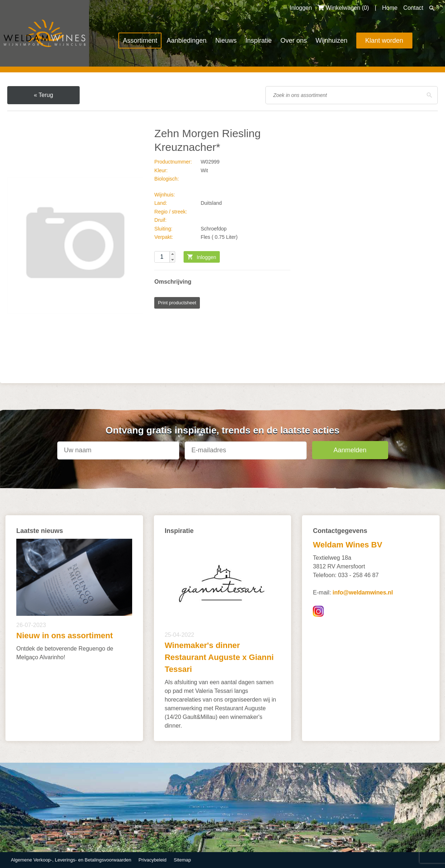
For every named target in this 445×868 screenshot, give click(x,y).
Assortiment (140, 41)
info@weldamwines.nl (363, 592)
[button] (172, 254)
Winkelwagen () (343, 8)
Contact (413, 8)
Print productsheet (177, 303)
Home (390, 8)
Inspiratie (258, 41)
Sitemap (182, 860)
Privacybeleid (152, 860)
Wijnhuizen (331, 41)
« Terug (43, 95)
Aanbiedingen (186, 41)
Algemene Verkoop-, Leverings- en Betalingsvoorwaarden (71, 860)
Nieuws (226, 41)
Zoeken (432, 8)
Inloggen (301, 8)
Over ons (293, 41)
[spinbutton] (165, 257)
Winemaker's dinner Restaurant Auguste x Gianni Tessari (219, 657)
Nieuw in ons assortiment (65, 636)
